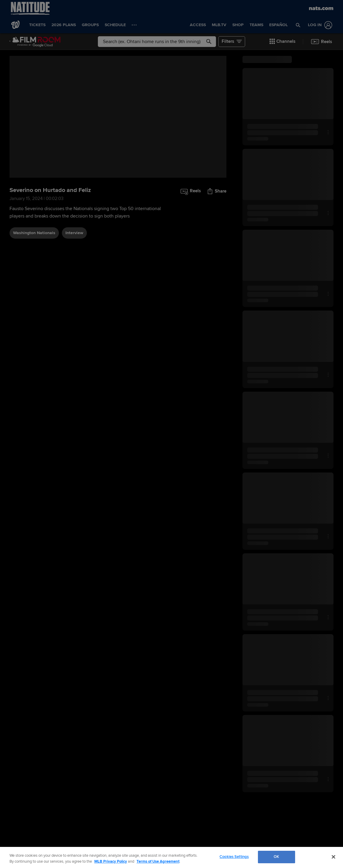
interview (74, 233)
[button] (298, 25)
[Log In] (319, 25)
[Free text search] (157, 42)
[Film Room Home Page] (35, 42)
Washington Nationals (34, 233)
